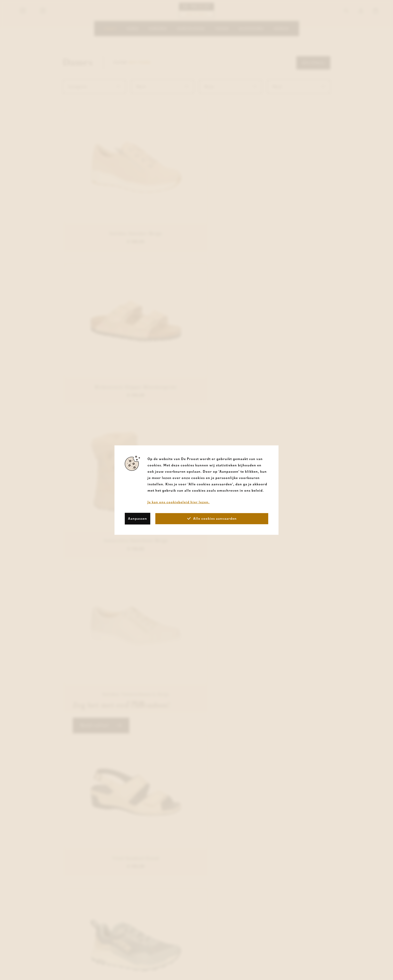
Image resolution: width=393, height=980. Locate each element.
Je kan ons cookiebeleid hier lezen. (179, 502)
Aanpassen (138, 518)
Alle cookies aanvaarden (212, 518)
